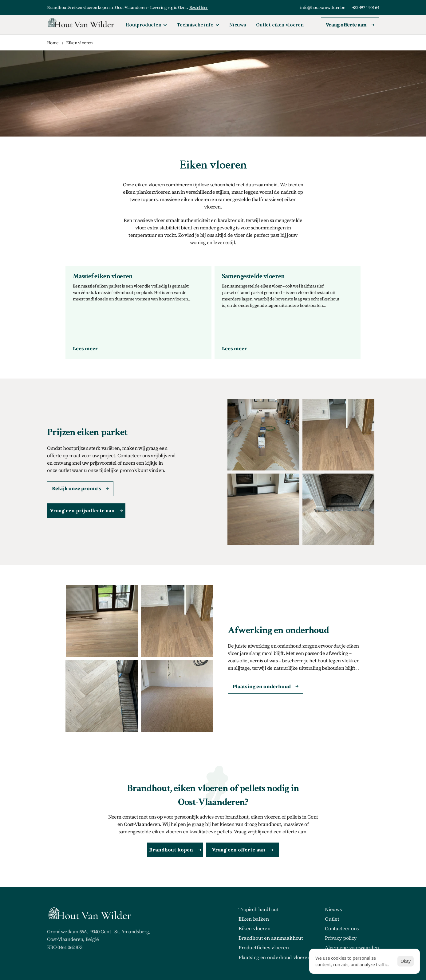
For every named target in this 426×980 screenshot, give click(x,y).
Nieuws (238, 25)
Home (53, 43)
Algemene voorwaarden (352, 947)
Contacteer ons (342, 928)
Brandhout (251, 938)
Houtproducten (143, 25)
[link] (85, 349)
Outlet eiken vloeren (280, 25)
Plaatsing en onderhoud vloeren (274, 957)
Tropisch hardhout (258, 909)
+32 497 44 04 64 (366, 7)
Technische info (195, 25)
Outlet (332, 919)
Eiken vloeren (79, 43)
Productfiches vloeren (264, 947)
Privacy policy (341, 938)
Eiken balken (254, 919)
